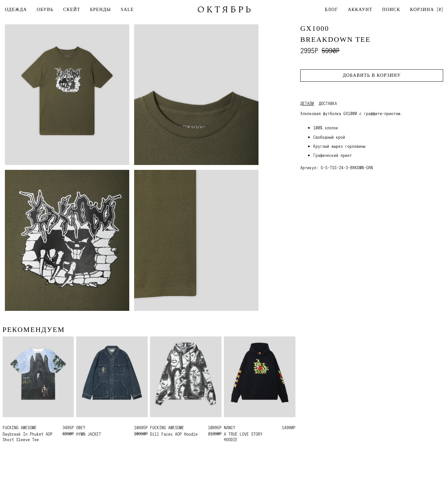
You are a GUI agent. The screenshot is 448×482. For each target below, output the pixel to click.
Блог (332, 10)
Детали (307, 103)
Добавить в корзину (372, 75)
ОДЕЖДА (16, 10)
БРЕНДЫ (101, 10)
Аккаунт (360, 10)
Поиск (391, 10)
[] (427, 9)
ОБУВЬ (45, 10)
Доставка (328, 103)
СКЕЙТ (72, 10)
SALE (127, 10)
